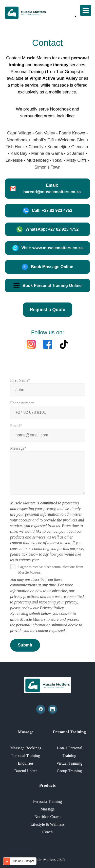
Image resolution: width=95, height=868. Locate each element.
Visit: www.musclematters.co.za (48, 248)
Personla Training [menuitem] (48, 801)
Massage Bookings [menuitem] (26, 748)
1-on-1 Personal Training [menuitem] (69, 752)
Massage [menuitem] (48, 809)
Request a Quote (48, 310)
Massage (26, 732)
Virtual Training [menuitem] (69, 763)
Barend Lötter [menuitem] (26, 771)
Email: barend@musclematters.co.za (45, 189)
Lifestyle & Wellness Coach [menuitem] (47, 828)
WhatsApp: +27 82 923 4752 (48, 229)
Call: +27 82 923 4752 (48, 211)
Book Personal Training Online (48, 285)
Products (48, 785)
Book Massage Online (47, 267)
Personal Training (69, 732)
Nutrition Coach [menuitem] (48, 817)
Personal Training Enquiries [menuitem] (26, 759)
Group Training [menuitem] (69, 771)
